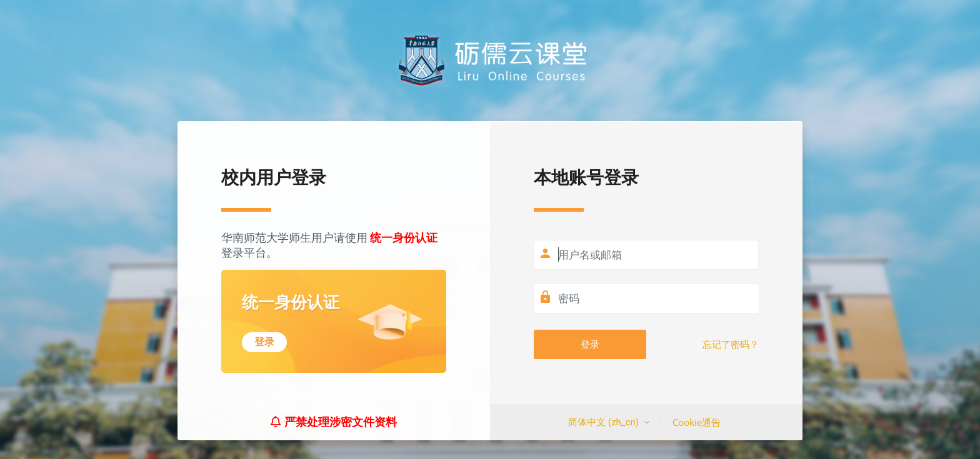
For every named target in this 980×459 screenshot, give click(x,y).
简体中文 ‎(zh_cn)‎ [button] (604, 422)
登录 (590, 344)
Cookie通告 (697, 422)
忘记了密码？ (731, 345)
